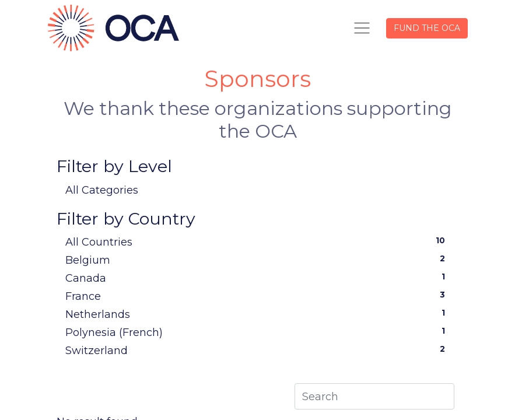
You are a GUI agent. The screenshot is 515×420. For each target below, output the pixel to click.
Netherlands (258, 314)
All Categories (102, 190)
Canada (258, 278)
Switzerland (258, 350)
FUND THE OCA (427, 28)
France (258, 296)
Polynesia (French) (258, 332)
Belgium (258, 260)
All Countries (258, 242)
